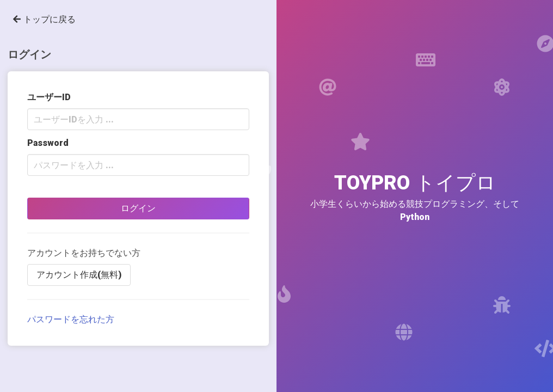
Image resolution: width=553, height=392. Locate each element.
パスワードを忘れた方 (71, 319)
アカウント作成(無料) (79, 275)
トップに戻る (44, 19)
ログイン (138, 208)
